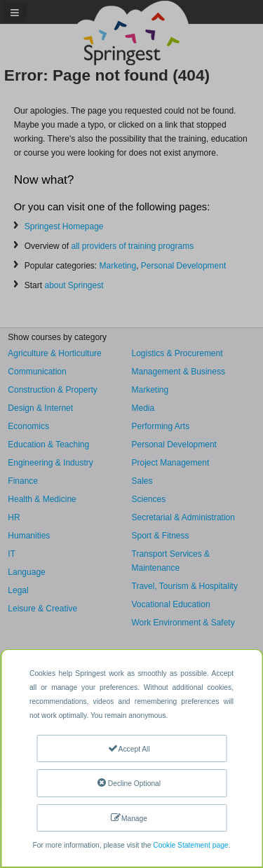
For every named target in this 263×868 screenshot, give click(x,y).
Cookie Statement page (190, 845)
